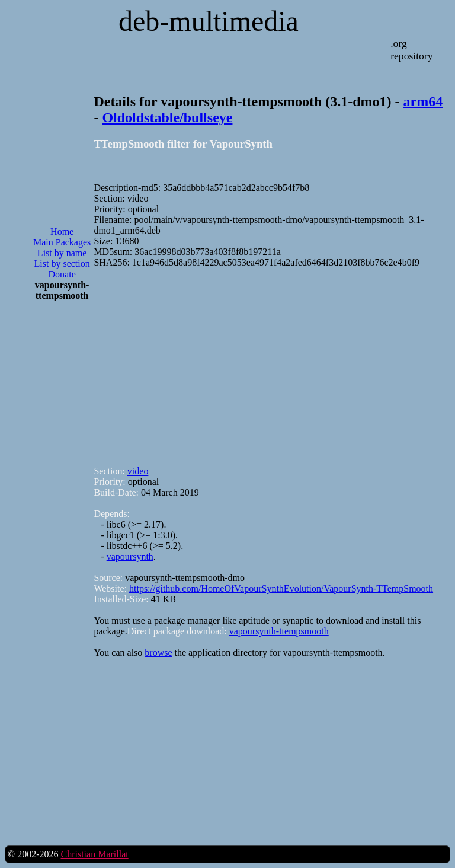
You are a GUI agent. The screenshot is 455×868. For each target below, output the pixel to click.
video (138, 471)
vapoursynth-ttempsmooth (279, 631)
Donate (62, 274)
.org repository (411, 50)
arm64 (423, 101)
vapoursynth (130, 556)
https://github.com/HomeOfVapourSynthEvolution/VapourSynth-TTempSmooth (281, 588)
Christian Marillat (94, 854)
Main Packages (62, 242)
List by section (62, 264)
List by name (62, 253)
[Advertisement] (62, 500)
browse (158, 652)
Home (62, 232)
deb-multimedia (209, 21)
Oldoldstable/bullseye (167, 117)
